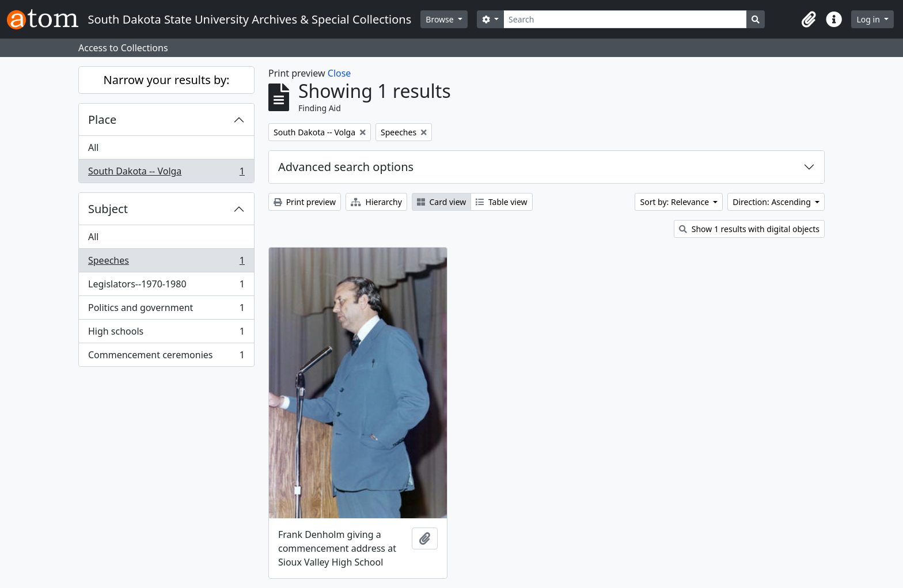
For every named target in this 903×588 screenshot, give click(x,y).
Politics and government (166, 310)
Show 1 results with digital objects (749, 229)
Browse (441, 19)
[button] (809, 20)
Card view (441, 202)
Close (339, 73)
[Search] (625, 19)
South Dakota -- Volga (166, 173)
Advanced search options (346, 167)
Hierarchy (376, 202)
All (93, 147)
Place (102, 120)
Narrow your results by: (167, 80)
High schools (166, 334)
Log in (869, 19)
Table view (501, 202)
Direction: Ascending (773, 202)
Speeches (166, 263)
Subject (108, 209)
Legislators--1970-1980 (166, 287)
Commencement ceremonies (166, 357)
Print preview (305, 202)
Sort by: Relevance (675, 202)
